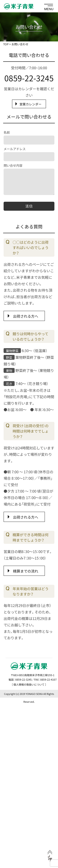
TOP (6, 44)
